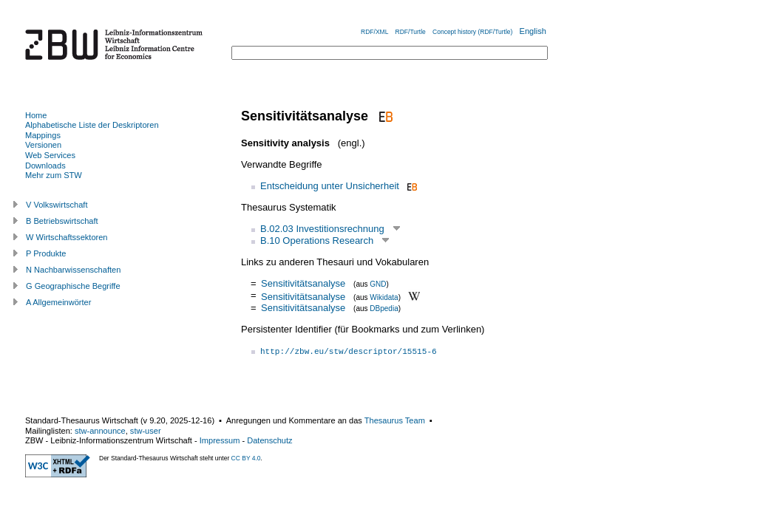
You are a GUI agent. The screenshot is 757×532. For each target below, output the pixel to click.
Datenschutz (269, 440)
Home (36, 115)
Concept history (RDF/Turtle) (472, 32)
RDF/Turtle (411, 32)
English (533, 31)
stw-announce (100, 431)
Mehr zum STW (54, 175)
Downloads (45, 166)
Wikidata (384, 297)
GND (378, 284)
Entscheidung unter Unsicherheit (330, 186)
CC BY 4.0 (246, 458)
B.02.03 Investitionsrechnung (322, 229)
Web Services (50, 155)
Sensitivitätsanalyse (303, 283)
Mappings (43, 135)
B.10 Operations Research (317, 241)
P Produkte (46, 253)
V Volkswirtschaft (57, 205)
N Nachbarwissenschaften (73, 270)
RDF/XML (374, 32)
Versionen (43, 145)
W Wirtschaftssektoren (67, 237)
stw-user (146, 431)
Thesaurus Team (395, 420)
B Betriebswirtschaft (62, 221)
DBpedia (384, 308)
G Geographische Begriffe (73, 286)
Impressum (220, 440)
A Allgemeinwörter (58, 302)
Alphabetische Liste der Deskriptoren (92, 125)
